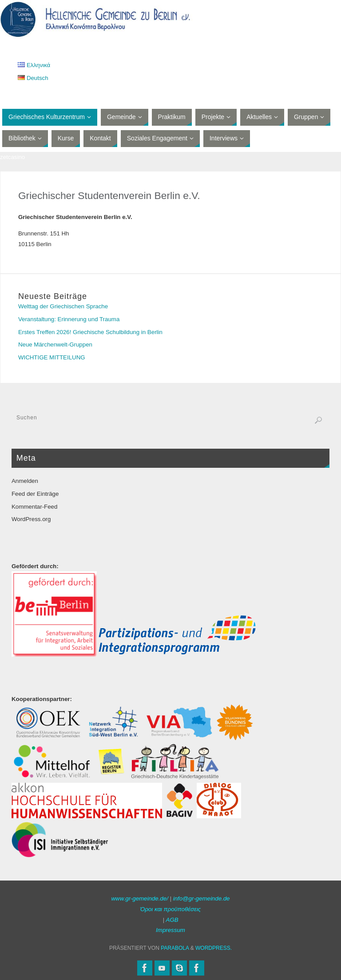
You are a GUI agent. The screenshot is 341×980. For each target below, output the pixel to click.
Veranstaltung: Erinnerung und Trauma (69, 319)
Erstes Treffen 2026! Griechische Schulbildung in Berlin (90, 332)
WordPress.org (31, 519)
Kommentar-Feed (34, 507)
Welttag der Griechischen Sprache (63, 306)
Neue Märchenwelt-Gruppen (55, 345)
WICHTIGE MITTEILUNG (52, 357)
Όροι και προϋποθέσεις (171, 909)
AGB (172, 920)
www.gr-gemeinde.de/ (139, 898)
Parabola (175, 948)
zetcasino (12, 157)
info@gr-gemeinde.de (202, 898)
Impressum (170, 930)
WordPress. (214, 948)
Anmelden (25, 481)
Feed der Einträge (35, 494)
